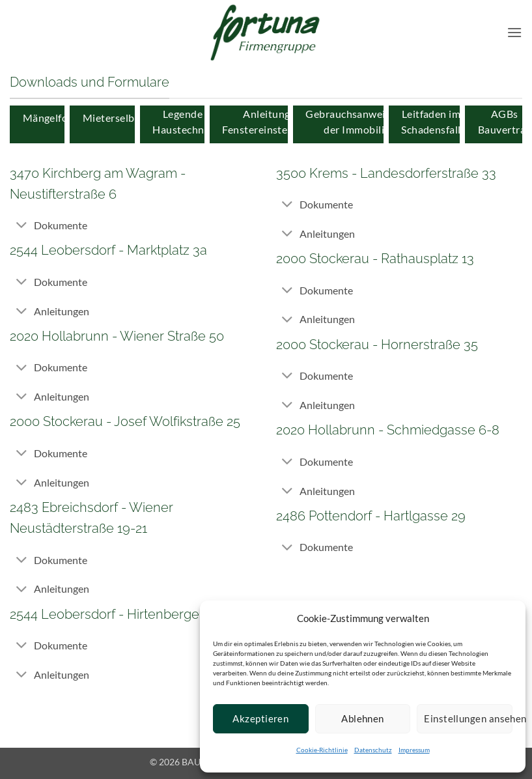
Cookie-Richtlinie (322, 750)
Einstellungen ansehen (468, 718)
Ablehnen (363, 718)
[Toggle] (21, 226)
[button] (514, 32)
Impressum (414, 750)
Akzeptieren (260, 718)
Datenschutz (373, 750)
